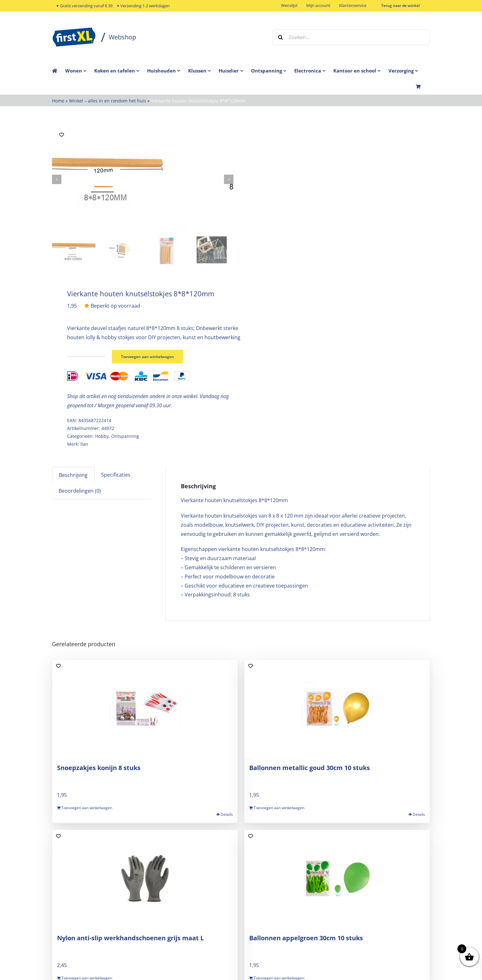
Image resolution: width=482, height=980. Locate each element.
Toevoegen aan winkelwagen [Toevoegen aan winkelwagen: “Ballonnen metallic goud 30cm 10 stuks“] (279, 807)
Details (227, 814)
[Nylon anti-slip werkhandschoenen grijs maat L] (145, 878)
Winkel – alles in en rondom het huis (108, 101)
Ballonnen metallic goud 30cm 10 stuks (310, 767)
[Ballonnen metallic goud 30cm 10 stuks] (337, 708)
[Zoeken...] (351, 37)
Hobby (102, 435)
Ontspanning (125, 435)
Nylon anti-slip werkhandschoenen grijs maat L (130, 937)
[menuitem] (80, 71)
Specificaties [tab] (116, 474)
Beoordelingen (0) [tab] (80, 490)
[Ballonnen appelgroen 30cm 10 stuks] (337, 878)
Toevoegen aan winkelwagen (152, 356)
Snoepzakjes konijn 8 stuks (99, 767)
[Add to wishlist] (62, 135)
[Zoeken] (280, 37)
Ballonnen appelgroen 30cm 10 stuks (306, 937)
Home (58, 101)
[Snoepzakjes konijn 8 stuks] (145, 708)
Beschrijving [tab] (73, 475)
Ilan (84, 443)
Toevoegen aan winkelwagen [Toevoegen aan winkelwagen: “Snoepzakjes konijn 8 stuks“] (87, 807)
